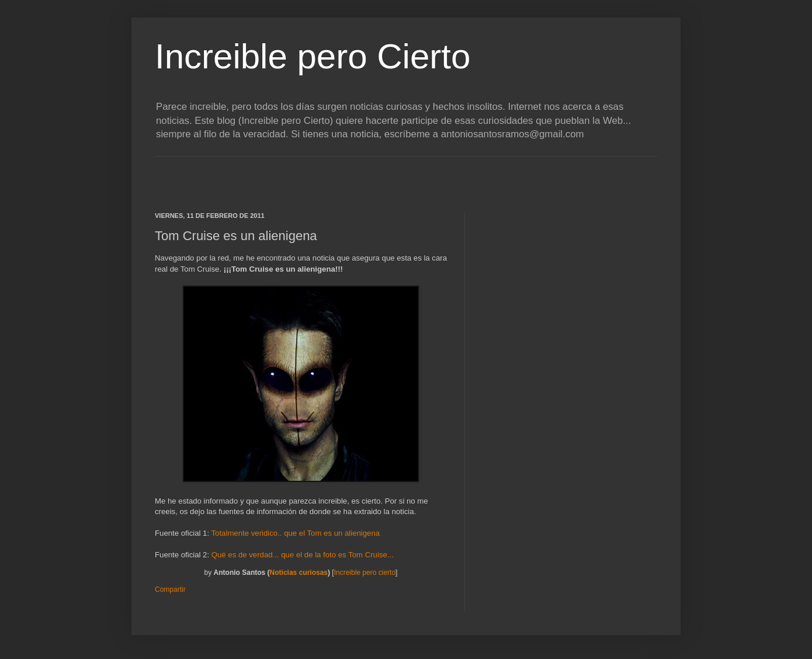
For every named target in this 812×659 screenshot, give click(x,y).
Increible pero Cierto (313, 56)
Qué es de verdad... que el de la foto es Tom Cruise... (303, 555)
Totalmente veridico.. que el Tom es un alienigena (296, 533)
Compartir (170, 589)
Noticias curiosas (299, 573)
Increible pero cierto (365, 573)
